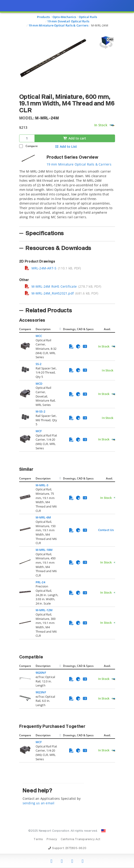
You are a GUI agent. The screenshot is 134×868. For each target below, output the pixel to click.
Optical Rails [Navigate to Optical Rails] (88, 17)
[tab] (67, 197)
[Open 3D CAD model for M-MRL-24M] (106, 43)
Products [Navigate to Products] (43, 17)
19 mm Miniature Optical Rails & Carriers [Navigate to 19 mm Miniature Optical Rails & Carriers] (58, 25)
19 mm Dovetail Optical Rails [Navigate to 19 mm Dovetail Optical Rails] (68, 21)
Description (43, 329)
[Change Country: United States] (103, 831)
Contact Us (106, 530)
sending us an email (39, 803)
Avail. (108, 329)
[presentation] (67, 434)
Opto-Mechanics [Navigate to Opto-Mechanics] (64, 17)
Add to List (66, 147)
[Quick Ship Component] (112, 125)
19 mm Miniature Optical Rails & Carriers (79, 164)
